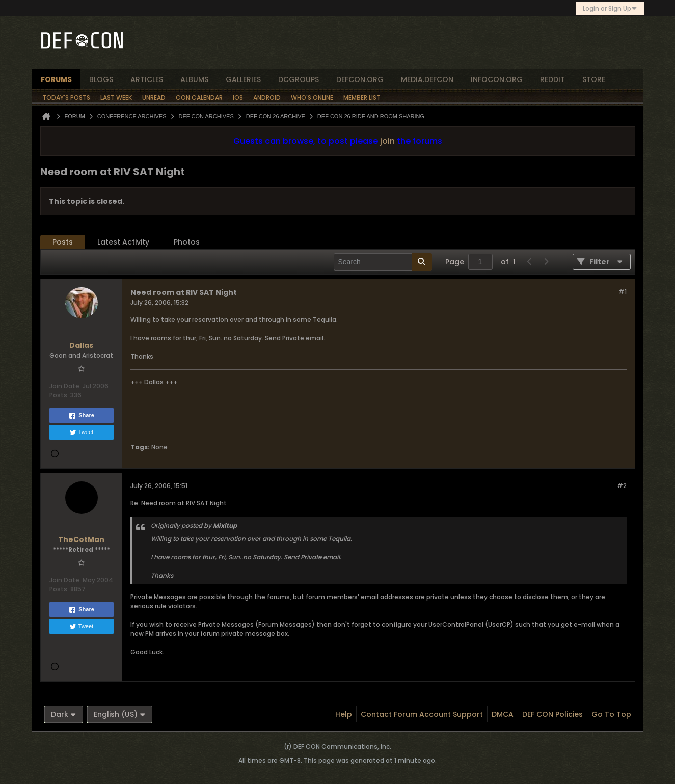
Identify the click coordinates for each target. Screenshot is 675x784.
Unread (154, 98)
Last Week (116, 98)
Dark (64, 714)
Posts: (59, 395)
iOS (238, 98)
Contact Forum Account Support (422, 714)
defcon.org (360, 79)
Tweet (81, 432)
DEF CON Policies (552, 714)
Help (344, 714)
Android (267, 98)
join (387, 141)
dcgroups (299, 79)
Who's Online (312, 98)
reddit (552, 79)
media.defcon (427, 79)
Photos (187, 242)
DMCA (503, 714)
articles (147, 79)
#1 (623, 292)
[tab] (63, 242)
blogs (101, 79)
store (594, 79)
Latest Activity (123, 242)
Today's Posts (66, 98)
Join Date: (65, 386)
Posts (63, 242)
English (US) (120, 714)
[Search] (383, 262)
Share (81, 416)
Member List (362, 98)
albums (194, 79)
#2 (622, 486)
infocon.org (497, 79)
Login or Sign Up (610, 8)
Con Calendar (199, 98)
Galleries (243, 79)
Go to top (611, 714)
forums (56, 79)
